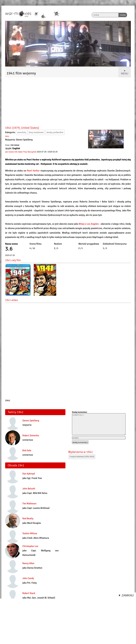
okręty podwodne (55, 132)
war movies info (11, 152)
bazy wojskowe (36, 132)
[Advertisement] (68, 102)
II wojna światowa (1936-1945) (82, 457)
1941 (7, 136)
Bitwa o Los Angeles (89, 224)
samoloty (22, 132)
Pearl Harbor (33, 171)
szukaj (123, 15)
